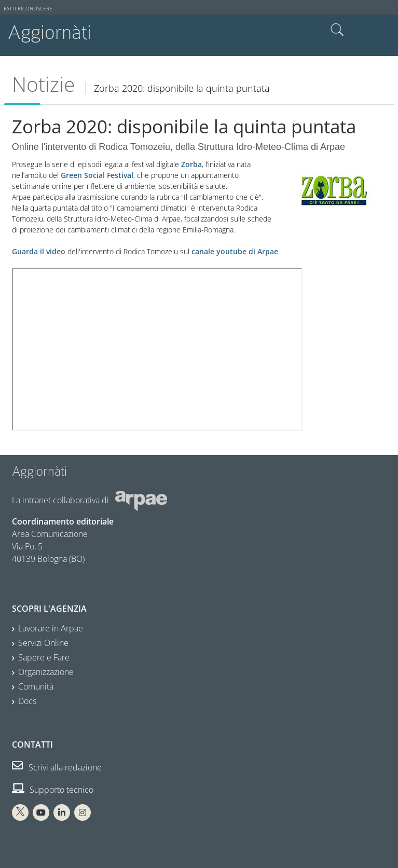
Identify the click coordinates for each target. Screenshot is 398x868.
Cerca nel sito (337, 30)
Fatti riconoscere (28, 9)
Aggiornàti (50, 32)
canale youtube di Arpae (235, 251)
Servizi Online (43, 643)
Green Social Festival (97, 175)
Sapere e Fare (44, 657)
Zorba (191, 164)
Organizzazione (46, 672)
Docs (27, 701)
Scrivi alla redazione (57, 767)
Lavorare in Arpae (51, 628)
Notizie (43, 84)
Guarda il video (39, 251)
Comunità (36, 686)
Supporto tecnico (53, 790)
